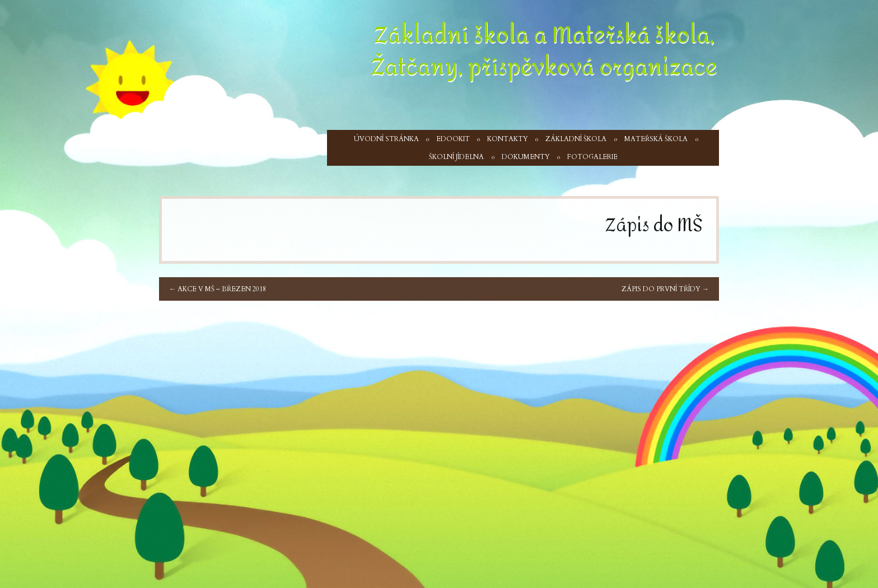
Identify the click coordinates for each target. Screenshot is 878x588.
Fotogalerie (592, 157)
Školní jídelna (456, 157)
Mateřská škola (656, 139)
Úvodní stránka (386, 139)
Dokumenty (526, 157)
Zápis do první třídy (665, 289)
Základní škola (576, 139)
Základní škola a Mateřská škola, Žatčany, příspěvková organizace (544, 51)
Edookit (453, 139)
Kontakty (508, 139)
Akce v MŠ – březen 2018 (218, 289)
